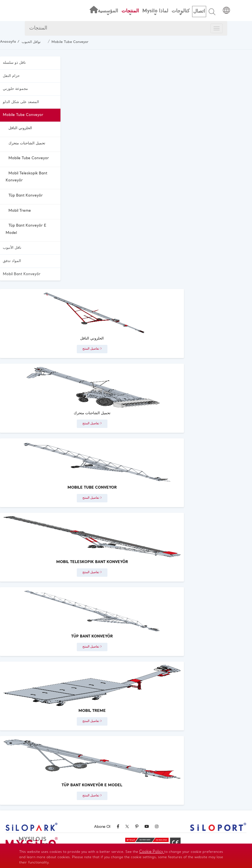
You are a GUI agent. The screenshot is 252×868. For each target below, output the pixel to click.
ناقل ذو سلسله (14, 63)
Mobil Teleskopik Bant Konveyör (26, 177)
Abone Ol (102, 827)
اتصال (199, 12)
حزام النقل (11, 76)
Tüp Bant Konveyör (26, 196)
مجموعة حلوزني (15, 89)
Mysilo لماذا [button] (155, 12)
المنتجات (38, 28)
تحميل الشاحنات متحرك (27, 143)
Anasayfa (8, 42)
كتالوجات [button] (181, 12)
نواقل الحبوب (31, 42)
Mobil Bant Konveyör (22, 274)
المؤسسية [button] (108, 12)
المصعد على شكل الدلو (21, 102)
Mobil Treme (20, 211)
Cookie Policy (152, 852)
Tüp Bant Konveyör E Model (26, 229)
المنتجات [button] (130, 12)
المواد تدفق (12, 261)
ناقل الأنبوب (12, 248)
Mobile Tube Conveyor (70, 42)
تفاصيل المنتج (92, 349)
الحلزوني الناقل (20, 128)
